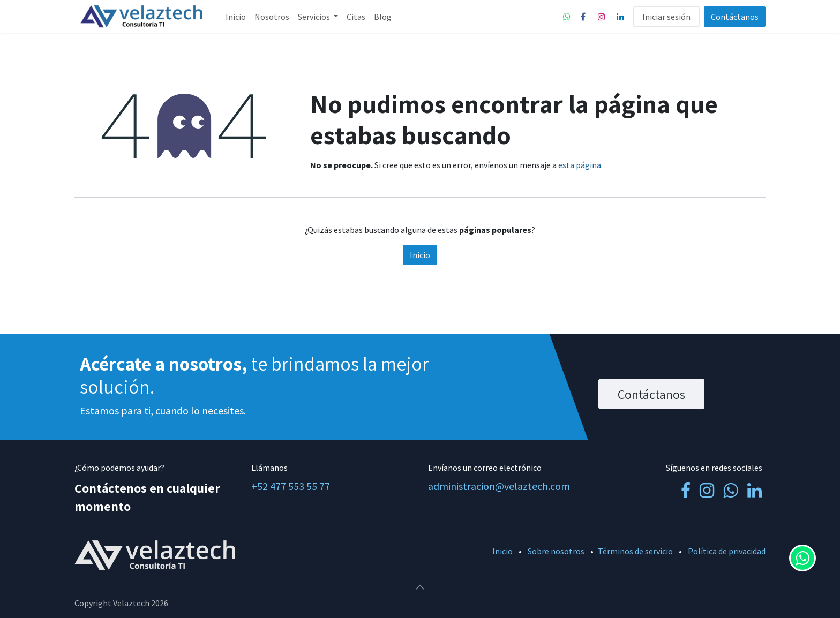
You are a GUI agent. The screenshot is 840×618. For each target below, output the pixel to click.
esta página (580, 165)
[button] (420, 587)
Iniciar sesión (666, 17)
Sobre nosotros (556, 551)
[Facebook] (583, 17)
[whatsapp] (567, 17)
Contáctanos (735, 17)
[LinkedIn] (620, 17)
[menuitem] (236, 17)
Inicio (420, 255)
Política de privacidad (727, 551)
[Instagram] (602, 17)
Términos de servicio (635, 551)
